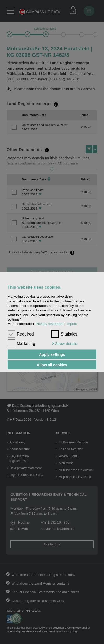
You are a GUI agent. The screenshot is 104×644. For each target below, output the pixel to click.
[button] (64, 344)
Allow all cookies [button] (52, 365)
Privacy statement (50, 324)
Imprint (72, 324)
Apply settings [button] (52, 354)
